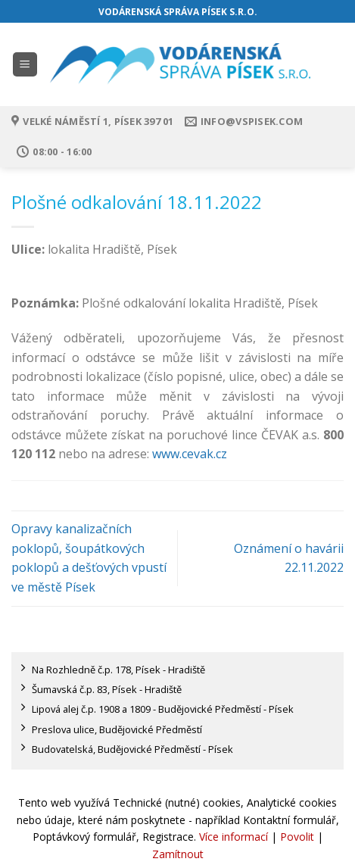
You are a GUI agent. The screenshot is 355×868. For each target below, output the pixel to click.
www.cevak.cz (190, 454)
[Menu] (25, 65)
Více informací (234, 837)
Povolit (297, 837)
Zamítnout (178, 854)
